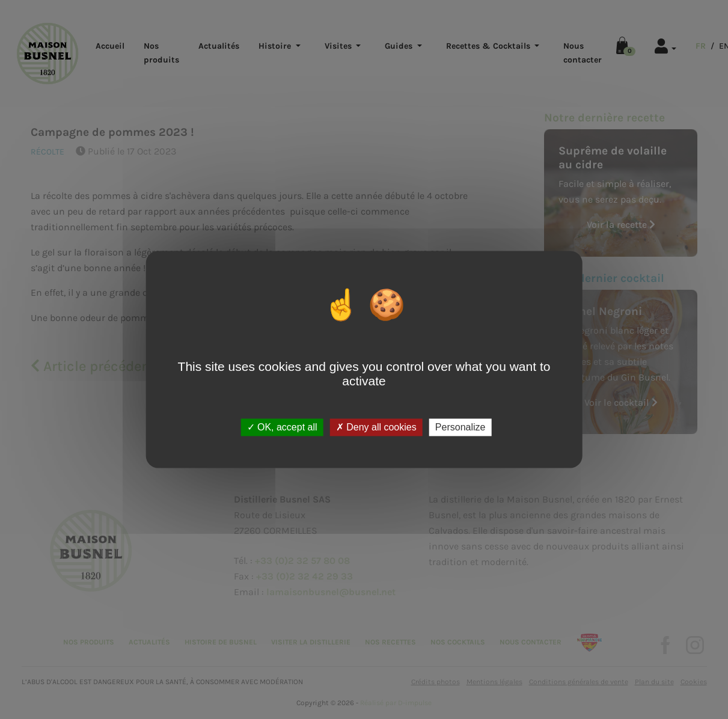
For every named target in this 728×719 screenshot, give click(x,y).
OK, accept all (282, 427)
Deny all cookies (376, 427)
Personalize (460, 427)
